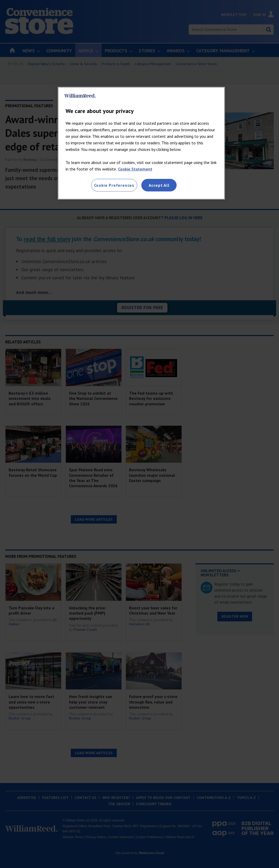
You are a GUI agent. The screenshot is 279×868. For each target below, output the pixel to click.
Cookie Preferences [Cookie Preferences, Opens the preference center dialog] (114, 185)
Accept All (159, 185)
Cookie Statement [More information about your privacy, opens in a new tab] (135, 169)
